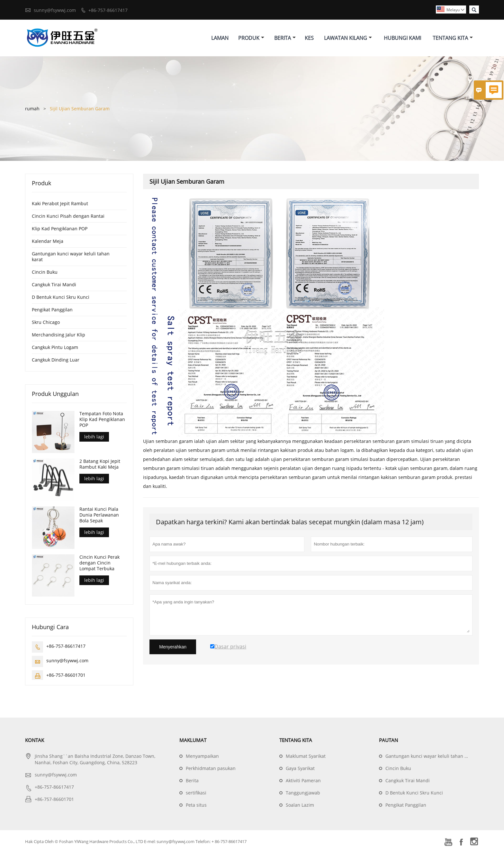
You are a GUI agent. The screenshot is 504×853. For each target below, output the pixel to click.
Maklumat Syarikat (306, 756)
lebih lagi (94, 437)
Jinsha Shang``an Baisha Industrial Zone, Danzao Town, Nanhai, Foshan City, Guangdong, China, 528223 (95, 760)
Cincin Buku (45, 272)
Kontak (35, 740)
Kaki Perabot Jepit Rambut (60, 203)
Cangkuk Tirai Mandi (54, 284)
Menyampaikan (202, 756)
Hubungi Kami (402, 38)
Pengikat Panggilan (52, 310)
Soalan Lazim (300, 805)
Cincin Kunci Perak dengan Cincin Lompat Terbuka (99, 563)
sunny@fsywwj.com (55, 10)
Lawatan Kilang (348, 38)
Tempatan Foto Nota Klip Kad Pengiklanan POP (102, 419)
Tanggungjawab (303, 793)
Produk (251, 38)
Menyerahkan (173, 647)
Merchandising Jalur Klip (59, 335)
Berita (285, 38)
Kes (309, 38)
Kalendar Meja (48, 241)
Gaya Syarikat (300, 769)
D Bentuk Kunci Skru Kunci (61, 297)
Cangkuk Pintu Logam (55, 347)
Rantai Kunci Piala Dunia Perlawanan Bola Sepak (99, 515)
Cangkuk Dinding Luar (56, 360)
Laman (220, 38)
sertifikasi (196, 793)
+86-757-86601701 (66, 675)
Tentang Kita (453, 38)
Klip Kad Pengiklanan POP (60, 229)
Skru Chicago (46, 322)
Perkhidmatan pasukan (211, 769)
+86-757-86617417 (108, 10)
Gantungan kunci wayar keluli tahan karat (71, 257)
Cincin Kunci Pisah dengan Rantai (68, 216)
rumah (32, 109)
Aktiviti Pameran (303, 781)
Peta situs (196, 805)
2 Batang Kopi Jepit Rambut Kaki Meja (100, 464)
